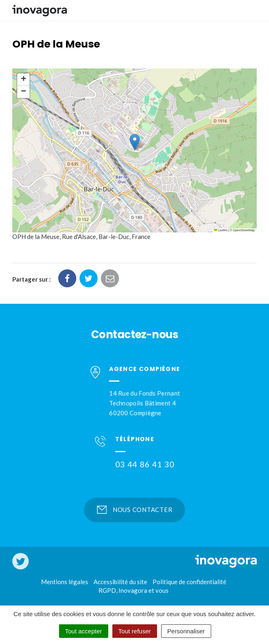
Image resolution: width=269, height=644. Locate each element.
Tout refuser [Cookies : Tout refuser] (135, 631)
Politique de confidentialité (189, 582)
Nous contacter (135, 510)
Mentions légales (65, 582)
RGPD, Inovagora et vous (133, 590)
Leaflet (221, 230)
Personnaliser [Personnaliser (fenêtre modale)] (186, 631)
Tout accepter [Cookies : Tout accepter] (84, 631)
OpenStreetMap (244, 230)
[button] (135, 142)
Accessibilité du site (120, 582)
